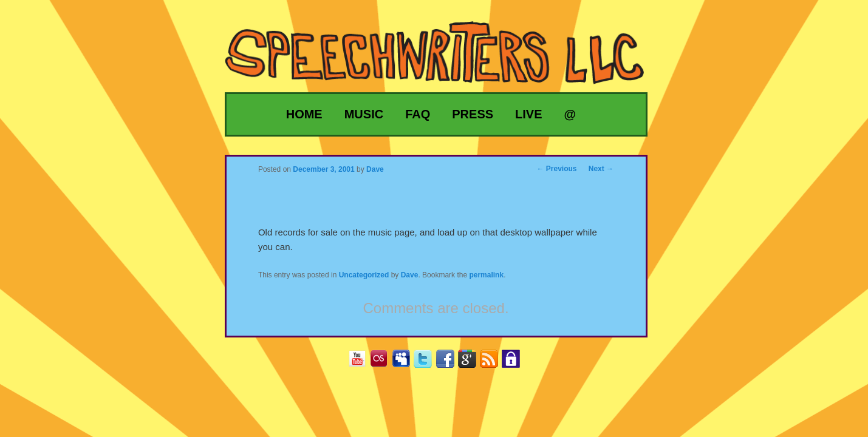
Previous (557, 169)
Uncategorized (364, 275)
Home (304, 114)
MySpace (405, 363)
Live (528, 114)
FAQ (418, 114)
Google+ (472, 363)
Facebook (450, 363)
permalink (486, 275)
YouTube (362, 363)
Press (473, 114)
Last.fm (384, 363)
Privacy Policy (515, 363)
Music (364, 114)
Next (601, 169)
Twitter (427, 363)
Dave (410, 275)
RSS (494, 363)
